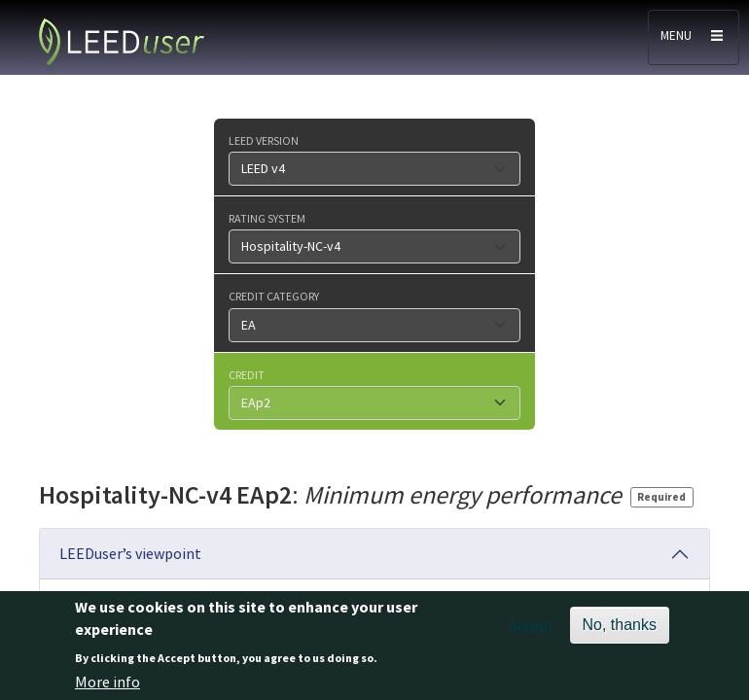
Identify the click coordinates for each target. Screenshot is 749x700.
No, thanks (620, 633)
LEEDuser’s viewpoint (130, 553)
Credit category (274, 296)
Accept (532, 634)
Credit (247, 374)
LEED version (264, 140)
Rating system (267, 218)
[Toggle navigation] (694, 37)
